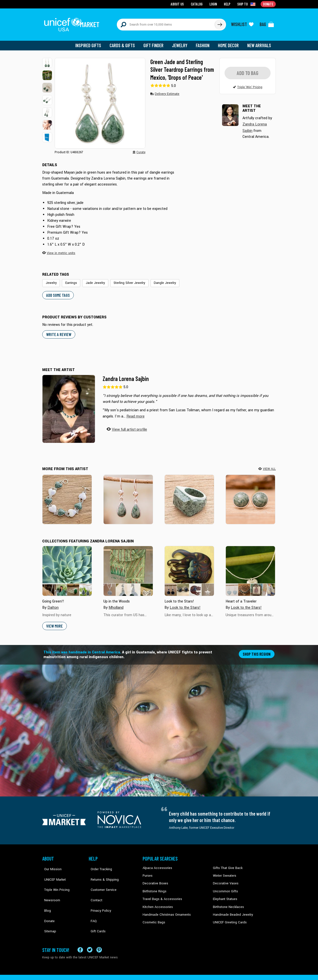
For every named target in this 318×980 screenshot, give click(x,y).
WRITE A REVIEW (58, 330)
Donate (47, 901)
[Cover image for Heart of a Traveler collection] (250, 567)
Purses (147, 871)
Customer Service (101, 879)
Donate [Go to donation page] (268, 4)
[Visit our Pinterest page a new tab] (99, 933)
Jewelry (181, 42)
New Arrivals (259, 42)
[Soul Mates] (67, 495)
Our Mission (51, 864)
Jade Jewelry (93, 279)
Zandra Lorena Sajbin (126, 374)
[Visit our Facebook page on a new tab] (80, 933)
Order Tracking (99, 864)
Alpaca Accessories (156, 864)
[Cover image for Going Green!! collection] (67, 567)
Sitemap (48, 909)
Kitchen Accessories (157, 901)
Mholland (116, 603)
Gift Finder (156, 42)
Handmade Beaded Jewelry (231, 909)
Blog (45, 894)
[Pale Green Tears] (128, 495)
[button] (47, 60)
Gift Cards (96, 909)
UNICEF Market (52, 871)
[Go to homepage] (73, 23)
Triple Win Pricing (54, 879)
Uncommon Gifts (225, 886)
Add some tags (57, 291)
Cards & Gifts (125, 42)
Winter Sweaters (224, 871)
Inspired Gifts (92, 42)
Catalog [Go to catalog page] (198, 4)
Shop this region (257, 649)
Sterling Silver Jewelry (125, 279)
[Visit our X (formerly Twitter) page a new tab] (90, 933)
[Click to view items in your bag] (267, 23)
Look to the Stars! (184, 603)
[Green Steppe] (189, 495)
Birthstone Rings (154, 886)
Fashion (204, 42)
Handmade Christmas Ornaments (166, 909)
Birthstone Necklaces (227, 901)
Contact (94, 886)
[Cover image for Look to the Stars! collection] (189, 567)
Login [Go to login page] (214, 4)
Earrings (70, 279)
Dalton (53, 603)
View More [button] (54, 622)
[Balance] (250, 495)
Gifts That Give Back (227, 864)
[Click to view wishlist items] (242, 23)
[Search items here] (166, 23)
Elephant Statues (225, 894)
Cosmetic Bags (153, 916)
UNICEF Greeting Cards (228, 916)
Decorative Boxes (155, 879)
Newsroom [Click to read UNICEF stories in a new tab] (50, 886)
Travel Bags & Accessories (161, 894)
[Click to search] (220, 23)
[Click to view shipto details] (247, 4)
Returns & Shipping (102, 871)
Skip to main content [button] (159, 0)
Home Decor (229, 42)
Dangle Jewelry (158, 279)
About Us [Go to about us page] (179, 4)
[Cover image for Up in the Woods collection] (128, 567)
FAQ (92, 901)
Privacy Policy (98, 894)
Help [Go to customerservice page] (228, 4)
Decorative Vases (225, 879)
